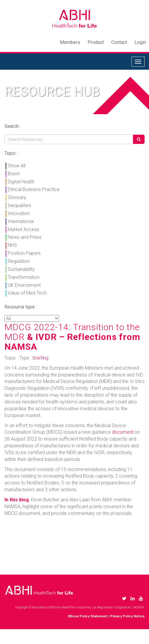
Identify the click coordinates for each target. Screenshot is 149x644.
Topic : (11, 153)
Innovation (19, 213)
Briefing (41, 358)
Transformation (24, 277)
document (123, 432)
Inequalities (19, 205)
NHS (12, 245)
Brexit (14, 174)
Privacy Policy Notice (127, 616)
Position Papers (24, 253)
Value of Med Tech (27, 293)
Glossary (17, 197)
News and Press (25, 237)
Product (96, 42)
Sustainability (21, 269)
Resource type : (21, 307)
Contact (119, 42)
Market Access (23, 229)
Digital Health (21, 182)
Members (70, 42)
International (21, 221)
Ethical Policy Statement (88, 616)
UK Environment (24, 285)
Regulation (19, 261)
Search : (13, 126)
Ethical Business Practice (34, 189)
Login (140, 42)
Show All (17, 166)
